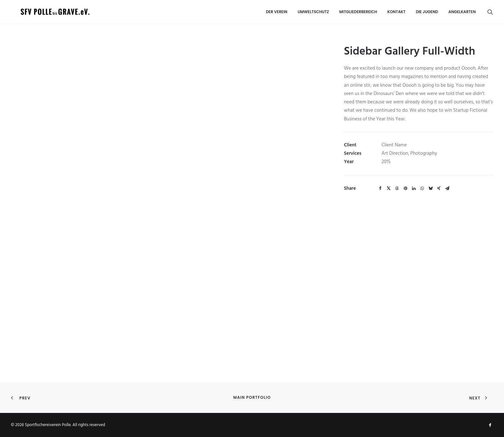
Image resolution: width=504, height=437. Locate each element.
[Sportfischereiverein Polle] (36, 11)
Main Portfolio (252, 397)
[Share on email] (447, 188)
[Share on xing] (439, 188)
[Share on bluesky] (430, 188)
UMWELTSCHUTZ (313, 11)
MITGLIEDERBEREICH (358, 11)
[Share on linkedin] (414, 188)
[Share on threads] (397, 188)
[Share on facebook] (380, 188)
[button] (490, 11)
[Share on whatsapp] (422, 188)
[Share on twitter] (389, 188)
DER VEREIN (277, 11)
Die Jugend (427, 11)
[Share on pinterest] (405, 188)
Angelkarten (462, 11)
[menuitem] (277, 11)
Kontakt (396, 11)
